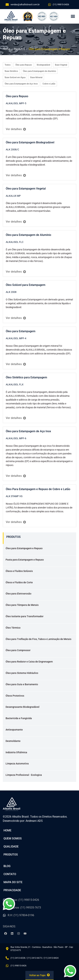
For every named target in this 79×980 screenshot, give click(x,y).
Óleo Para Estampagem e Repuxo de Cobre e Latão (38, 489)
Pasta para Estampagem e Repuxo (25, 560)
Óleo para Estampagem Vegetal (26, 189)
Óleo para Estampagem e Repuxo (24, 548)
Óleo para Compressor (18, 650)
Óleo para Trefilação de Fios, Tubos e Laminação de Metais (38, 639)
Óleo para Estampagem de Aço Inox (28, 431)
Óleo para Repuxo (17, 96)
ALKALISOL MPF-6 (16, 438)
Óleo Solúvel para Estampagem (26, 285)
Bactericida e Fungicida (19, 718)
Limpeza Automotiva (17, 764)
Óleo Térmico (13, 628)
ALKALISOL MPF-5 (16, 103)
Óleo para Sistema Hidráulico (22, 673)
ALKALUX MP (13, 196)
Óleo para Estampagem (21, 331)
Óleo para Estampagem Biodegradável (30, 142)
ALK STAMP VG (14, 496)
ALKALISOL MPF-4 (16, 338)
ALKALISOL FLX (15, 384)
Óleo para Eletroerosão (18, 594)
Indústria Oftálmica (16, 752)
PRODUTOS (13, 537)
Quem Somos (13, 838)
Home (7, 830)
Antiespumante (14, 730)
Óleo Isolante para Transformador (25, 616)
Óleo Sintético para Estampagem (26, 377)
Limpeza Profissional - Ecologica (24, 775)
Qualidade (11, 847)
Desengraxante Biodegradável (23, 707)
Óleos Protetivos (15, 696)
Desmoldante (13, 741)
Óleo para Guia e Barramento (22, 684)
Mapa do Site (13, 882)
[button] (73, 16)
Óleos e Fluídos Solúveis (19, 571)
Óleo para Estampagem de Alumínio (28, 235)
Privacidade (12, 890)
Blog (7, 866)
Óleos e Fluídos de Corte (19, 582)
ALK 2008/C (12, 149)
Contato (10, 874)
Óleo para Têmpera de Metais (22, 605)
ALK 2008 (11, 292)
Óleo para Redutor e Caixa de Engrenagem (29, 662)
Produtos (11, 855)
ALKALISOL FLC (15, 242)
